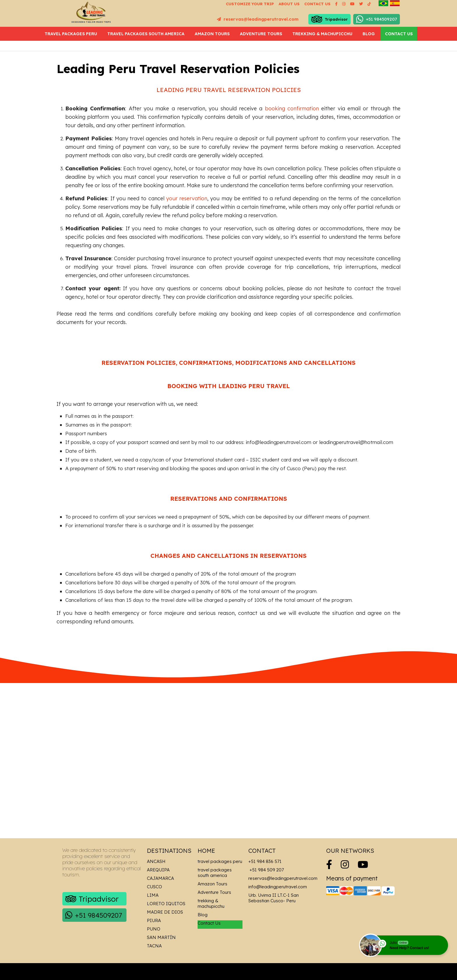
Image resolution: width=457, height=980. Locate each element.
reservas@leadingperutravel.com (258, 19)
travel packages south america (146, 34)
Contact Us (399, 34)
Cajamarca (160, 878)
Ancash (156, 861)
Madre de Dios (165, 912)
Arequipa (158, 870)
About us (289, 4)
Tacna (154, 946)
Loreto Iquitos (166, 904)
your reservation (187, 198)
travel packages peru (71, 34)
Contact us (317, 4)
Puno (154, 929)
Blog (369, 34)
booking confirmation (292, 108)
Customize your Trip (250, 4)
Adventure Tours (261, 34)
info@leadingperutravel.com (278, 887)
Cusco (154, 887)
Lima (153, 895)
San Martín (161, 937)
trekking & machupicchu (322, 34)
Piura (154, 920)
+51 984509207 (377, 19)
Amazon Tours (212, 34)
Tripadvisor (329, 19)
